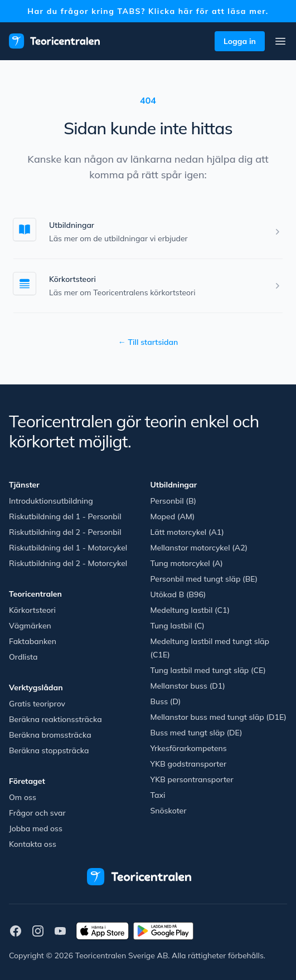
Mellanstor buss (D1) (188, 686)
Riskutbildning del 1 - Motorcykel (68, 548)
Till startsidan (148, 342)
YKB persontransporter (192, 779)
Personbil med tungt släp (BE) (204, 579)
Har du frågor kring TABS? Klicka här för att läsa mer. (148, 11)
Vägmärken (30, 626)
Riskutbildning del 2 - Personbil (65, 532)
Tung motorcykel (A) (187, 563)
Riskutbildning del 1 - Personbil (65, 516)
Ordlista (23, 657)
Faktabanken (33, 641)
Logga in (240, 41)
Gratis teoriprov (37, 704)
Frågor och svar (37, 813)
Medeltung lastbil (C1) (190, 610)
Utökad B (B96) (178, 594)
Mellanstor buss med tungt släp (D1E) (219, 717)
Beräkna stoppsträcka (49, 750)
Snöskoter (169, 811)
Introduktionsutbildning (51, 501)
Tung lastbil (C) (178, 626)
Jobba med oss (36, 828)
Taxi (158, 795)
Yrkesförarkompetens (189, 748)
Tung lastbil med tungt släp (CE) (208, 670)
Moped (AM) (173, 516)
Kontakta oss (33, 844)
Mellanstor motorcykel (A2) (199, 548)
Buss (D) (166, 701)
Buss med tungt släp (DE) (196, 733)
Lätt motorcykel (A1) (187, 532)
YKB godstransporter (189, 764)
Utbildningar (72, 225)
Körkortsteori (72, 279)
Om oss (23, 797)
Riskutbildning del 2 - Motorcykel (68, 563)
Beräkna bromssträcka (50, 735)
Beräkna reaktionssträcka (55, 719)
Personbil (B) (174, 501)
